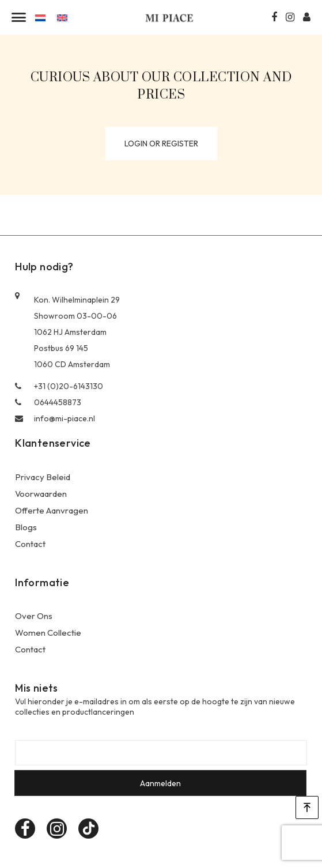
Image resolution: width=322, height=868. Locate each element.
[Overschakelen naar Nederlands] (40, 17)
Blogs (26, 527)
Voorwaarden (41, 494)
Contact (30, 544)
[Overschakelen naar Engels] (62, 17)
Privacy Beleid (43, 477)
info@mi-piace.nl (55, 418)
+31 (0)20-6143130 (59, 386)
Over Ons (34, 616)
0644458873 (48, 402)
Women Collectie (48, 633)
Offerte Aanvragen (52, 510)
